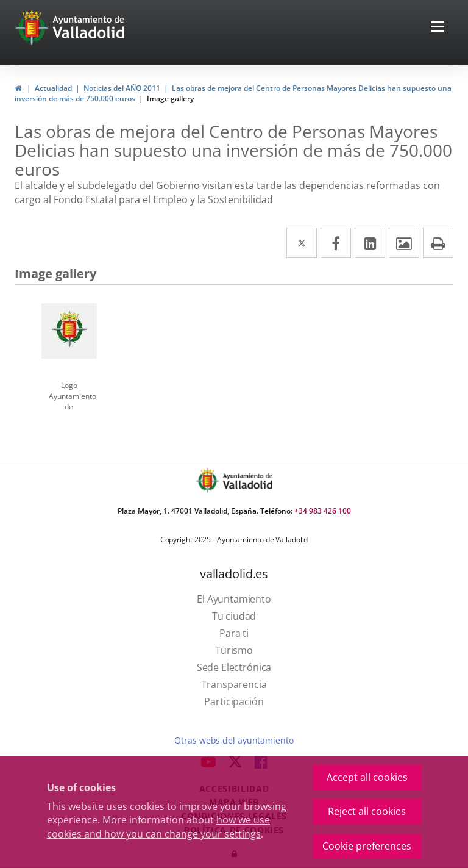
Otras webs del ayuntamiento (234, 740)
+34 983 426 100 (323, 511)
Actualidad (53, 88)
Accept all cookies (367, 777)
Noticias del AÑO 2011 (122, 88)
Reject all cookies (367, 811)
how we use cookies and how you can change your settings (158, 827)
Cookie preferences (367, 846)
